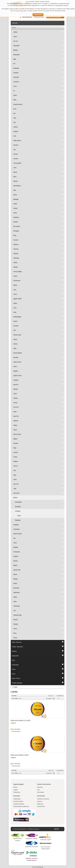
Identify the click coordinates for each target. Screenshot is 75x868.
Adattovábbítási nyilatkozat (21, 806)
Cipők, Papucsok (17, 642)
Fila (14, 113)
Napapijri (16, 199)
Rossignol (16, 231)
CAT (15, 611)
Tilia (15, 470)
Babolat (16, 50)
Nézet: (13, 698)
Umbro (15, 276)
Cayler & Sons (18, 376)
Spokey (16, 398)
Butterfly (16, 547)
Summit (16, 452)
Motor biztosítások (46, 847)
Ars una (16, 41)
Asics (15, 308)
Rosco (15, 430)
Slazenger (16, 258)
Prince (15, 629)
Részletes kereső (39, 17)
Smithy (15, 263)
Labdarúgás (15, 665)
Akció (13, 660)
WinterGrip (16, 593)
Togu (15, 475)
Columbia (16, 77)
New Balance (17, 186)
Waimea (16, 421)
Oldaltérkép (17, 792)
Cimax (15, 638)
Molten (15, 565)
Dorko (15, 95)
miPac (15, 367)
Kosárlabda (18, 502)
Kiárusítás (15, 23)
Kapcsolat (40, 787)
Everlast (16, 443)
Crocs (15, 86)
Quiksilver (16, 217)
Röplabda (18, 520)
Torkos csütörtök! (18, 854)
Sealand (16, 254)
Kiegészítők (15, 656)
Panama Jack (17, 335)
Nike (15, 190)
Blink (15, 59)
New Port (16, 416)
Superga (16, 380)
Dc (14, 91)
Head (15, 412)
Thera (15, 394)
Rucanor (16, 240)
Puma (15, 213)
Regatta (16, 371)
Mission (16, 181)
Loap (15, 489)
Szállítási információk (43, 799)
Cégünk (16, 790)
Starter (15, 339)
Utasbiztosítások (46, 849)
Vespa (15, 303)
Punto (15, 543)
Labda (19, 516)
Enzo (15, 109)
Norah (15, 195)
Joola (15, 602)
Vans (15, 290)
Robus (15, 583)
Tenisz (14, 669)
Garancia (40, 801)
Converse (16, 82)
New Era (16, 385)
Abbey (15, 425)
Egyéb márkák (18, 299)
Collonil (16, 127)
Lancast (16, 159)
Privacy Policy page (21, 11)
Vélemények (41, 792)
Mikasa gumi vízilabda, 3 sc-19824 (21, 720)
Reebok (16, 222)
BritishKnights (17, 317)
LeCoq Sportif (17, 163)
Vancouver (16, 493)
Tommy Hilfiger (18, 272)
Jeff (14, 150)
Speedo (16, 267)
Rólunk (15, 787)
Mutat (50, 696)
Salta (15, 348)
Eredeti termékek (18, 801)
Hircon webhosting (37, 867)
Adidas (15, 32)
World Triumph (18, 534)
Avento (15, 403)
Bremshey (16, 588)
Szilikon (16, 461)
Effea (15, 100)
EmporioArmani (18, 104)
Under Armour (17, 362)
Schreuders (17, 552)
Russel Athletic (18, 353)
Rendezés (49, 699)
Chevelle (16, 73)
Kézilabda (18, 507)
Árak (38, 790)
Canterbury (17, 529)
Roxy (15, 235)
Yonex (15, 294)
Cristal (15, 457)
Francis (16, 466)
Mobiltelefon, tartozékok (32, 847)
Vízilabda (18, 511)
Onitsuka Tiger (18, 615)
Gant (15, 118)
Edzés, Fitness (16, 678)
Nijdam (15, 439)
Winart (15, 574)
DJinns (15, 321)
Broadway (16, 68)
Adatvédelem (17, 799)
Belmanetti (16, 55)
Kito (15, 538)
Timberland (17, 606)
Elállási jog (40, 804)
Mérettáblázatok (27, 17)
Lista (20, 698)
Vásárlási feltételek (19, 804)
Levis (15, 168)
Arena (15, 37)
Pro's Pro (16, 407)
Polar (15, 312)
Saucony (16, 249)
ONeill (15, 204)
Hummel (16, 145)
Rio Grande (17, 226)
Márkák (14, 28)
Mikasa (15, 498)
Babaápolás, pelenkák (32, 839)
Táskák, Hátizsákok (17, 647)
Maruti (15, 172)
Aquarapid (16, 46)
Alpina (15, 597)
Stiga (15, 448)
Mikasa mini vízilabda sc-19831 (20, 755)
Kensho (16, 154)
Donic (15, 480)
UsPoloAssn (17, 281)
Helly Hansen (17, 141)
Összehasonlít (16, 731)
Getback (16, 132)
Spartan (16, 389)
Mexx (15, 177)
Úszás (14, 674)
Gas (15, 122)
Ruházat (14, 651)
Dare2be (16, 357)
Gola (15, 136)
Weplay (16, 579)
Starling (16, 624)
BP (14, 64)
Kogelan (16, 556)
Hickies (16, 344)
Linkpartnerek (41, 806)
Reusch (16, 620)
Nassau (16, 561)
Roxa (15, 633)
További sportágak (17, 683)
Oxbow (15, 208)
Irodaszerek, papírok (45, 840)
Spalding (16, 525)
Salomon (16, 244)
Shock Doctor (17, 434)
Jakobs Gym (17, 570)
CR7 (15, 330)
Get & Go (16, 484)
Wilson (15, 285)
